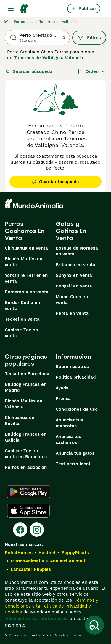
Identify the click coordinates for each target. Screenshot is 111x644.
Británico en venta (75, 265)
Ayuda (62, 388)
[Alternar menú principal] (11, 9)
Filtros (89, 38)
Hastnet (47, 553)
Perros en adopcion (26, 467)
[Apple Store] (28, 511)
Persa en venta (72, 313)
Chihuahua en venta (26, 248)
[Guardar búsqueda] (94, 625)
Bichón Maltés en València (24, 404)
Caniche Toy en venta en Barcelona (26, 454)
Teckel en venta (22, 319)
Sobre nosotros (72, 367)
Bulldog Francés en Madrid (26, 387)
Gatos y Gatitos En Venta (71, 231)
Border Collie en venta (22, 306)
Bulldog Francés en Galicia (26, 437)
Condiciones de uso (77, 409)
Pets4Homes (19, 553)
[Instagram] (37, 530)
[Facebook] (20, 530)
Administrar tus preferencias (36, 619)
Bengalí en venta (74, 286)
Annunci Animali (67, 561)
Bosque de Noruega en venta (77, 251)
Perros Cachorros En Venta (25, 231)
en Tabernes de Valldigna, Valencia (45, 58)
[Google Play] (29, 492)
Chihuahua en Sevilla (20, 421)
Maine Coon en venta (72, 300)
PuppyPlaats (75, 553)
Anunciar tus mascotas (69, 423)
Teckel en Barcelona (27, 374)
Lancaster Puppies (31, 569)
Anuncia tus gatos (75, 453)
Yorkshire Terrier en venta (26, 278)
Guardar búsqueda (29, 71)
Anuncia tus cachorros (68, 440)
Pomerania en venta (27, 292)
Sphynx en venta (74, 275)
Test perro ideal (73, 464)
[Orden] (91, 71)
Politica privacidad (76, 377)
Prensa (63, 399)
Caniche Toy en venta (21, 333)
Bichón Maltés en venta (24, 262)
